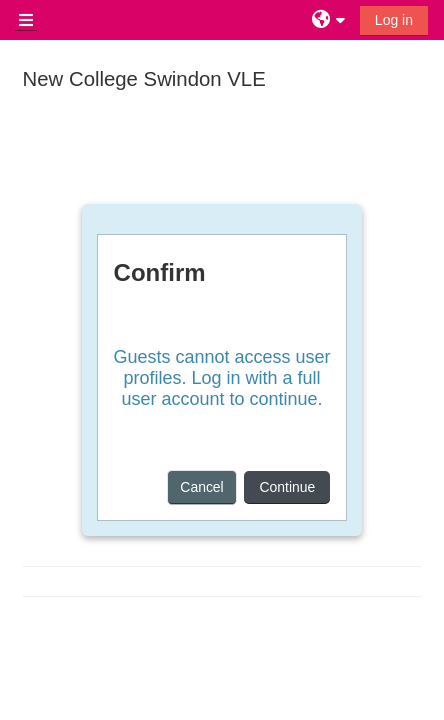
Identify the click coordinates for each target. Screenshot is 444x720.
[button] (331, 20)
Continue (287, 487)
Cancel (201, 487)
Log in (394, 20)
